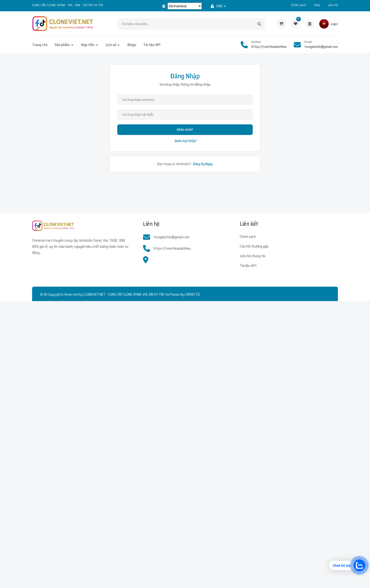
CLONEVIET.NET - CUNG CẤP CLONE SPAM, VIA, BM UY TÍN (124, 294)
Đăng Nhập (185, 130)
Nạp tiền (88, 45)
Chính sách (299, 5)
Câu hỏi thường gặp (254, 246)
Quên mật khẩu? (186, 141)
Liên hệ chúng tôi (252, 256)
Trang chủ (40, 45)
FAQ (317, 5)
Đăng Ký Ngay (203, 164)
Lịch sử (111, 45)
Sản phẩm (62, 45)
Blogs (132, 45)
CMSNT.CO (193, 294)
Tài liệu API (152, 45)
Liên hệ (333, 5)
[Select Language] (185, 6)
